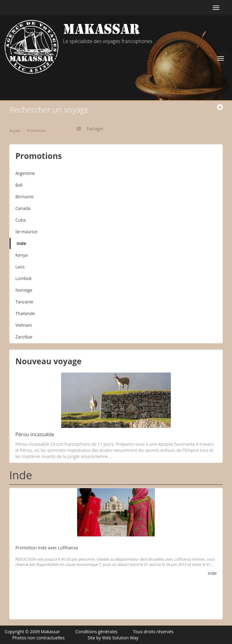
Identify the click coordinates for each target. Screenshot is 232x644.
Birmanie (24, 197)
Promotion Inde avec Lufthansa (47, 548)
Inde (21, 243)
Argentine (25, 173)
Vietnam (24, 325)
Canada (23, 208)
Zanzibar (24, 337)
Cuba (21, 220)
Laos (20, 267)
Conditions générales (96, 632)
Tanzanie (24, 302)
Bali (19, 185)
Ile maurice (26, 232)
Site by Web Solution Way (113, 638)
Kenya (22, 255)
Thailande (25, 313)
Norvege (24, 290)
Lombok (24, 278)
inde (212, 573)
